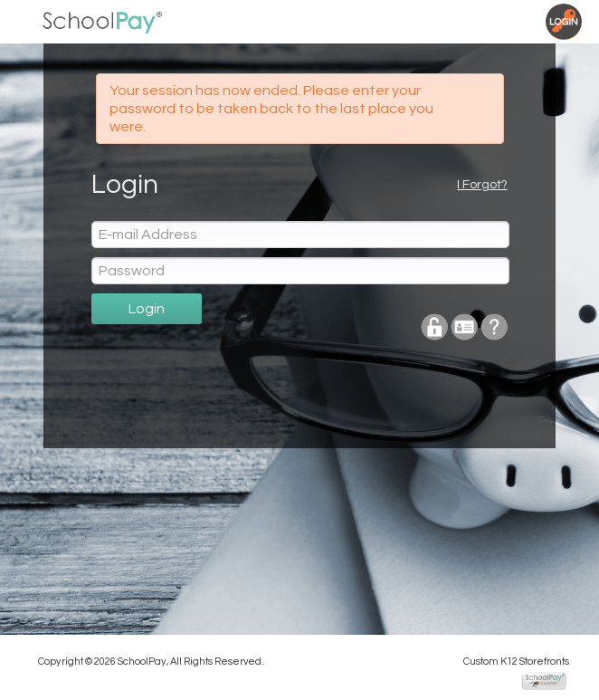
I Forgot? (482, 185)
